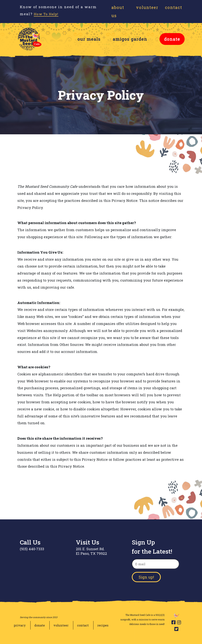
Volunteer (147, 7)
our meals (89, 39)
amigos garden (130, 39)
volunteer (61, 625)
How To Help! (48, 14)
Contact (174, 7)
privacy (20, 625)
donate (172, 39)
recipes (103, 625)
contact (83, 625)
